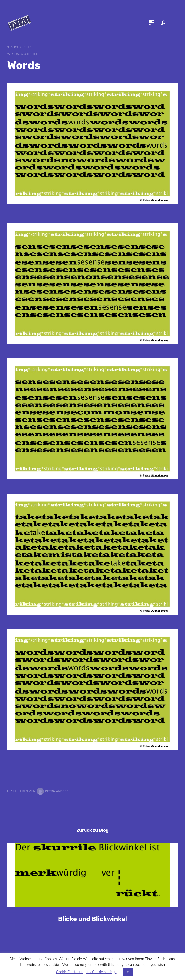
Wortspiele (30, 54)
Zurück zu (92, 830)
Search (163, 23)
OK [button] (128, 972)
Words (13, 54)
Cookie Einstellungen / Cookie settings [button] (86, 972)
